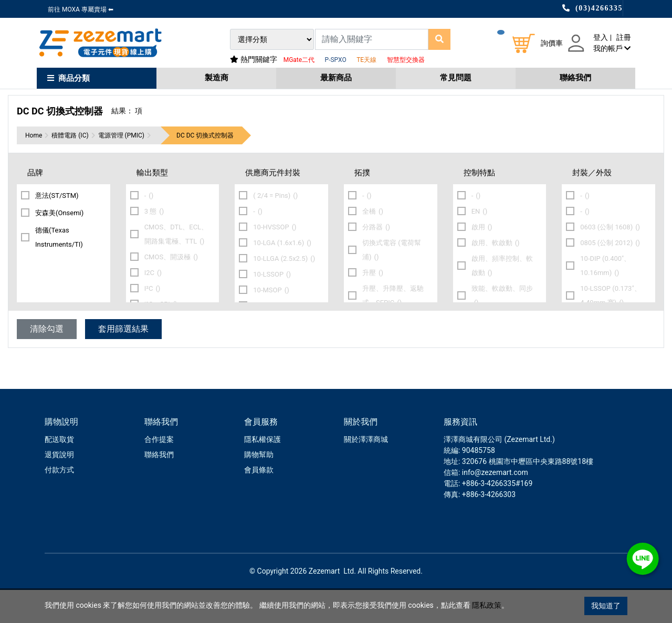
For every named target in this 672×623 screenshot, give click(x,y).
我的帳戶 (612, 48)
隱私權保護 (262, 472)
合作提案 (159, 472)
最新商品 (336, 78)
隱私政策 (487, 606)
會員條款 (259, 503)
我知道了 (606, 606)
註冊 (624, 37)
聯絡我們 (575, 78)
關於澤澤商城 (366, 472)
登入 (601, 37)
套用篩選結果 (123, 362)
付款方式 (59, 503)
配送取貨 (59, 472)
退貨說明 (59, 488)
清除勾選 (47, 362)
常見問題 (456, 78)
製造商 (217, 78)
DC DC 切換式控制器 (205, 168)
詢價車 (552, 43)
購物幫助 (259, 488)
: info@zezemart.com (493, 505)
